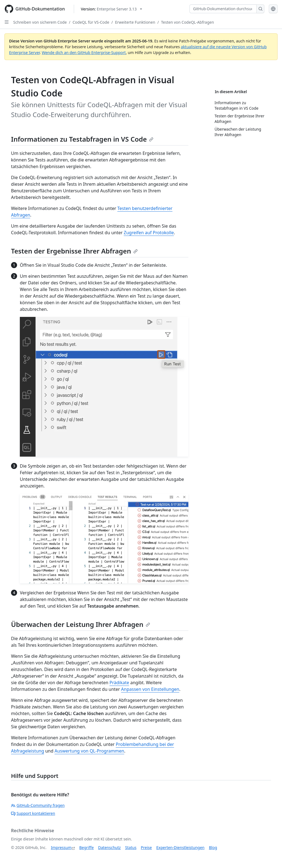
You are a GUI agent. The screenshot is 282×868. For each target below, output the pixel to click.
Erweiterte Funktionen (135, 22)
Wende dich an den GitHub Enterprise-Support (84, 52)
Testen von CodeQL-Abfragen (188, 22)
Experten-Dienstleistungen (180, 847)
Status (131, 847)
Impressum (61, 847)
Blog (213, 847)
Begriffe (87, 847)
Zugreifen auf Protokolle (149, 233)
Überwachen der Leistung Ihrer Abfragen (81, 624)
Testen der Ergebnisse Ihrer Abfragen (74, 251)
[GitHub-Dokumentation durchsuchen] (223, 9)
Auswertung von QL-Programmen (89, 751)
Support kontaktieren (33, 813)
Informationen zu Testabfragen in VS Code (82, 139)
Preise (146, 847)
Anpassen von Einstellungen (150, 689)
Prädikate (119, 683)
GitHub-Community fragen (38, 805)
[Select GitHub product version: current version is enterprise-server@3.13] (112, 9)
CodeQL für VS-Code (91, 22)
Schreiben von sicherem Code (40, 22)
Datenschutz (109, 847)
